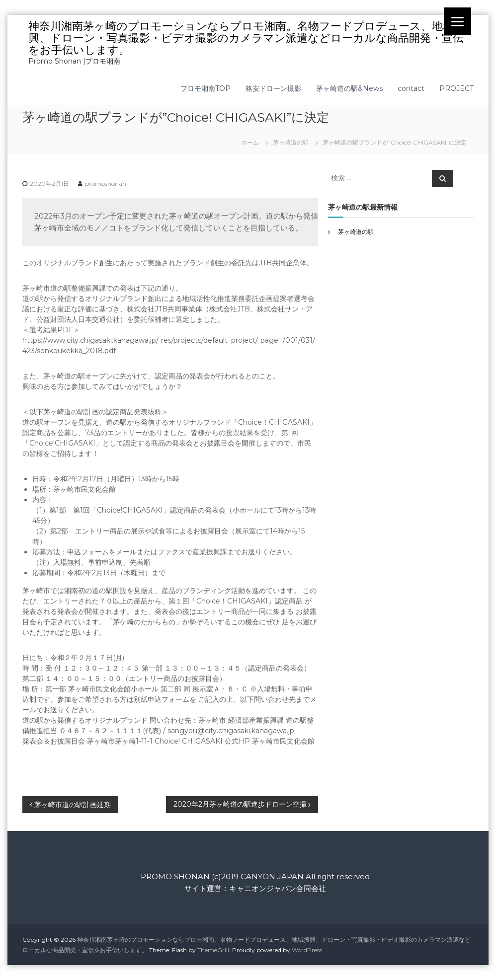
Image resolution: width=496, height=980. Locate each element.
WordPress (307, 950)
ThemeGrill (213, 950)
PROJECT (456, 88)
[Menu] (457, 21)
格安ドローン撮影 (273, 88)
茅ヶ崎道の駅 (291, 142)
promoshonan (106, 184)
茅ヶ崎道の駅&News (349, 88)
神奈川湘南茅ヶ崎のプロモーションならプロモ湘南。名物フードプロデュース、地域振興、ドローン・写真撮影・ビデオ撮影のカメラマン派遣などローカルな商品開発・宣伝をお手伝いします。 (247, 38)
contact (411, 88)
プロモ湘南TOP (206, 88)
